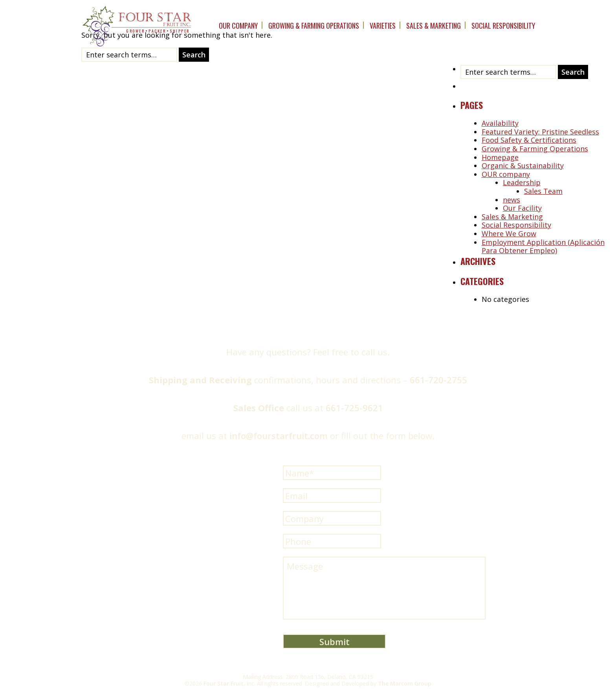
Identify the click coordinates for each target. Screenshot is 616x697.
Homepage (500, 157)
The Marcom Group (405, 683)
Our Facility (522, 208)
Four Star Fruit (224, 683)
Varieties (383, 26)
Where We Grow (509, 234)
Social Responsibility (503, 26)
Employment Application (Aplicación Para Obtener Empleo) (543, 246)
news (511, 200)
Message (384, 588)
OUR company (238, 26)
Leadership (522, 182)
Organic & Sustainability (523, 166)
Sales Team (543, 191)
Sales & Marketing (434, 26)
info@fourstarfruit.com (279, 436)
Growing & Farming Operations (314, 26)
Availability (500, 123)
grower (135, 31)
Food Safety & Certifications (529, 140)
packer (157, 31)
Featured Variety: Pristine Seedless (540, 132)
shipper (180, 31)
